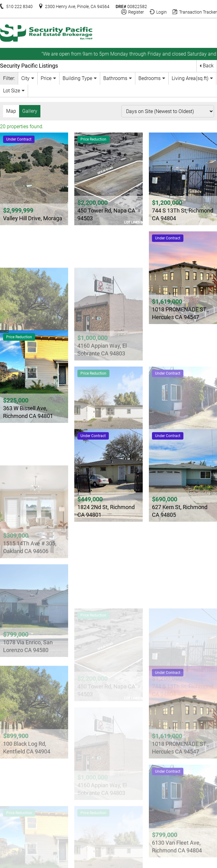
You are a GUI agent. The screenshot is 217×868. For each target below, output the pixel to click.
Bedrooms (149, 78)
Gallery (30, 111)
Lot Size (12, 90)
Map (11, 111)
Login (162, 11)
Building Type (77, 78)
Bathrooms (115, 78)
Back (208, 65)
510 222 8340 (19, 6)
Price (46, 78)
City (25, 78)
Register (136, 11)
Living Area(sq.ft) (190, 78)
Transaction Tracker (198, 11)
